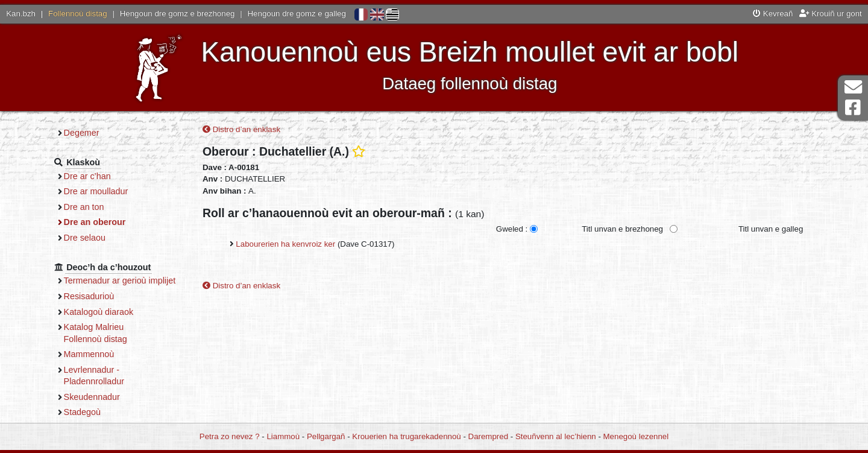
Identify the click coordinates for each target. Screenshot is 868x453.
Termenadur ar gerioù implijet (120, 280)
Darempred (489, 436)
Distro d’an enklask (241, 129)
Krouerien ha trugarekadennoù (406, 436)
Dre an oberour (95, 222)
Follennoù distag (78, 14)
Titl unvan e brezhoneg (622, 229)
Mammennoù (89, 354)
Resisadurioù (89, 296)
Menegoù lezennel (636, 436)
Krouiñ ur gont (831, 14)
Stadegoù (82, 412)
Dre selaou (85, 238)
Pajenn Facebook (853, 108)
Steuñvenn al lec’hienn (556, 436)
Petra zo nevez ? (230, 436)
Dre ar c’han (87, 176)
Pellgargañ (326, 436)
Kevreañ (773, 14)
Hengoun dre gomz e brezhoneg (178, 14)
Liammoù (283, 436)
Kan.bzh (21, 14)
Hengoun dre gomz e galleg (297, 14)
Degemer (82, 133)
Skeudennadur (92, 397)
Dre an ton (84, 207)
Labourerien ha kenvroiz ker (285, 244)
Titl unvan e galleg (771, 229)
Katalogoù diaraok (99, 312)
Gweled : (512, 229)
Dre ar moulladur (96, 191)
